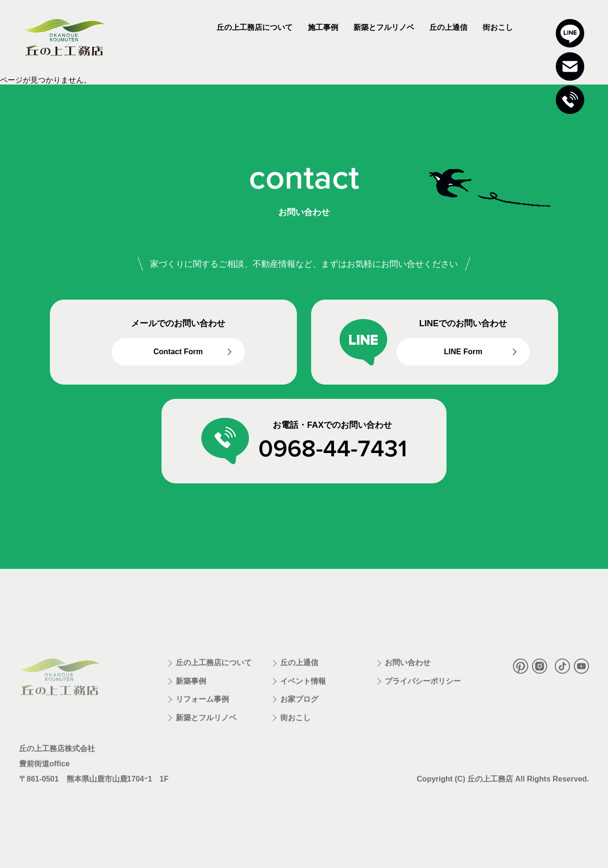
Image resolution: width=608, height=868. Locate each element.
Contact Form (178, 353)
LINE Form (463, 353)
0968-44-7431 (333, 449)
